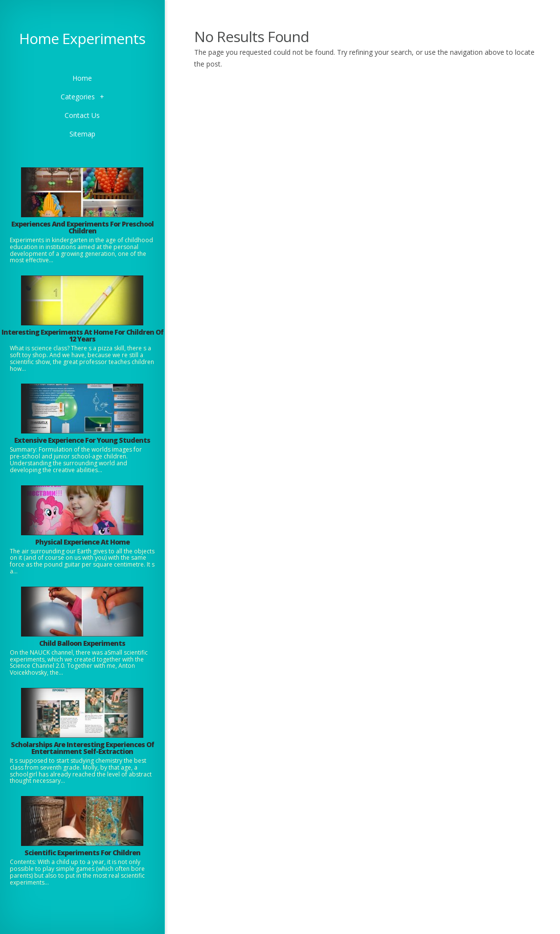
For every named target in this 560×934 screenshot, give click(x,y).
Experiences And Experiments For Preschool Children (82, 227)
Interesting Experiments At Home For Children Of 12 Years (82, 335)
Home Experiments (82, 38)
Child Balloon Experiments (82, 643)
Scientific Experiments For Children (82, 853)
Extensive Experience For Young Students (82, 440)
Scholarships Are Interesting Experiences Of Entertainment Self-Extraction (82, 748)
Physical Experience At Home (82, 542)
